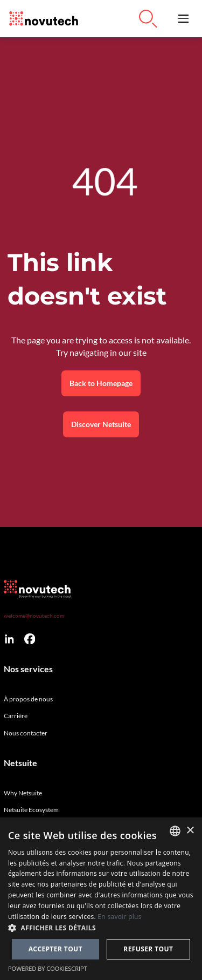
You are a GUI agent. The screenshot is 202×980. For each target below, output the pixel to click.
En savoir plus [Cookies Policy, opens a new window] (119, 917)
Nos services (28, 669)
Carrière (16, 716)
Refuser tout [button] (148, 949)
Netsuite (20, 763)
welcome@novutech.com (34, 616)
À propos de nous (28, 699)
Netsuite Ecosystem (31, 810)
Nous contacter (26, 733)
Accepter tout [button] (55, 949)
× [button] (190, 831)
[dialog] (101, 899)
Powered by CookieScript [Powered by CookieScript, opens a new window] (48, 968)
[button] (183, 19)
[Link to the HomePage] (41, 19)
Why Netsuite (23, 793)
